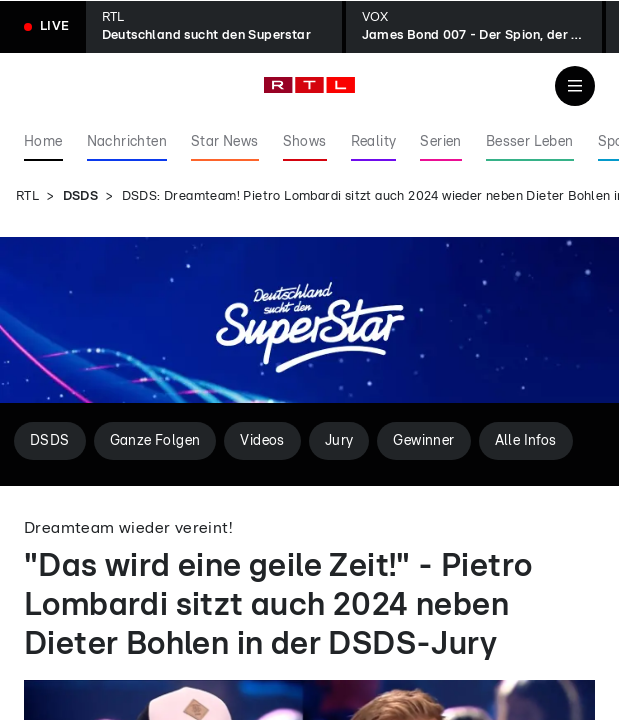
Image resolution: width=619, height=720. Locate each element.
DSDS (81, 196)
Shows (305, 142)
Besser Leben (530, 142)
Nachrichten (127, 142)
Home (43, 142)
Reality (374, 142)
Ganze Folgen (155, 441)
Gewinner (423, 441)
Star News (225, 142)
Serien (440, 142)
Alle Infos (526, 441)
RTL (27, 196)
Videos (262, 441)
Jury (339, 441)
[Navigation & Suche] (575, 86)
